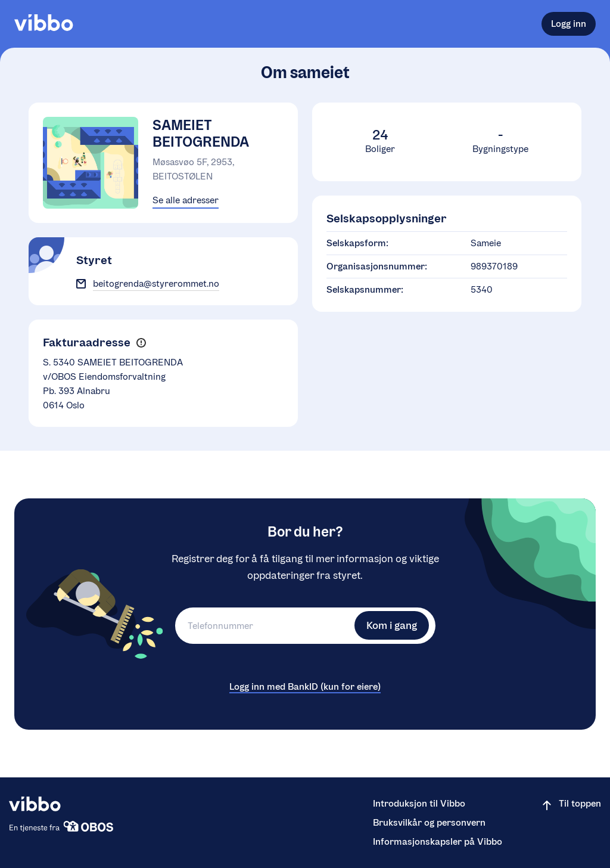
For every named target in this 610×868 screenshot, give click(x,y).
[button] (141, 343)
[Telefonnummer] (263, 626)
